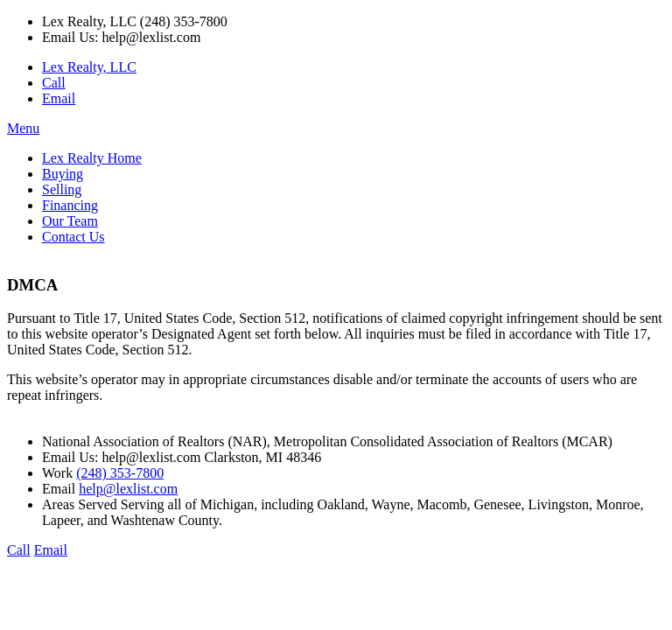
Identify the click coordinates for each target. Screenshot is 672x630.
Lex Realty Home (92, 158)
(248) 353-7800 (120, 473)
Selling (62, 189)
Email (59, 98)
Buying (63, 174)
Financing (70, 205)
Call (54, 83)
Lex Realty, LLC (89, 67)
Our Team (70, 221)
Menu (23, 128)
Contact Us (73, 237)
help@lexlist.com (128, 489)
